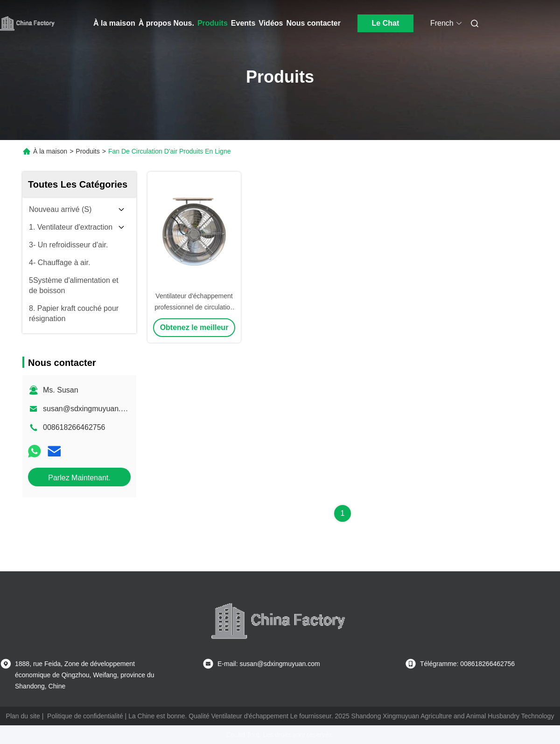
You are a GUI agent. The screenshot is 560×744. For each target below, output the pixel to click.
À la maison (114, 23)
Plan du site (23, 716)
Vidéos (271, 23)
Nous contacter (313, 23)
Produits (213, 23)
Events (243, 23)
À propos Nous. (166, 23)
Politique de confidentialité (85, 716)
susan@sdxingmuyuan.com (89, 409)
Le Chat (386, 23)
